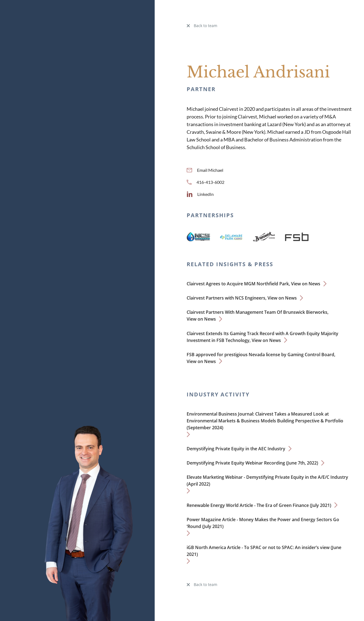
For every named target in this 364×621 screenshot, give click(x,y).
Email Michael (205, 170)
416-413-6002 (206, 182)
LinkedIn (200, 194)
